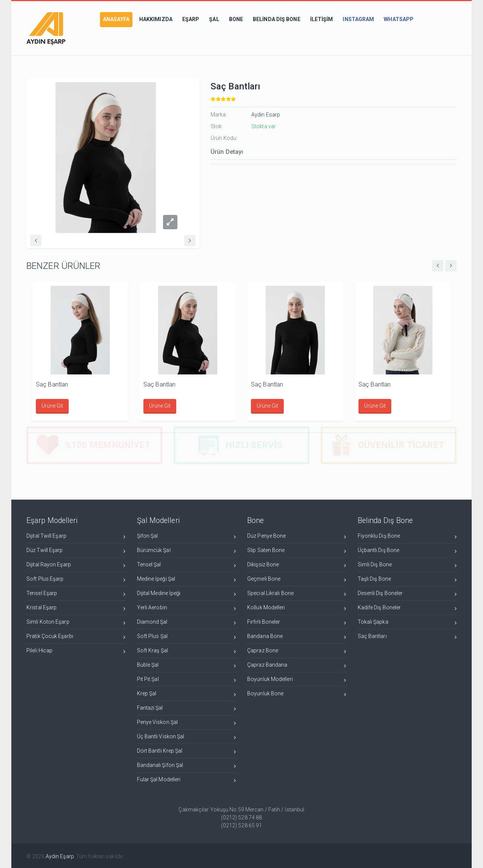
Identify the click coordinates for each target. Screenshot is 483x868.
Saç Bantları (52, 384)
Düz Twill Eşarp (76, 551)
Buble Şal (187, 665)
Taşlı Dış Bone (407, 579)
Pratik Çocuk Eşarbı (76, 637)
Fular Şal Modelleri (187, 780)
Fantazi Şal (187, 708)
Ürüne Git (52, 406)
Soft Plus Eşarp (76, 579)
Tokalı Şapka (407, 622)
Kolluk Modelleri (297, 608)
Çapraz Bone (297, 651)
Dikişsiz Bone (297, 565)
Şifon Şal (187, 536)
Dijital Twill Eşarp (76, 536)
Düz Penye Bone (297, 536)
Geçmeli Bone (297, 579)
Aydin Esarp (266, 115)
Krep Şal (187, 694)
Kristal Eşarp (76, 608)
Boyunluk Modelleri (297, 680)
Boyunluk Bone (297, 694)
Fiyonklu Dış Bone (407, 536)
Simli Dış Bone (407, 565)
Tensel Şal (187, 565)
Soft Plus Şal (187, 637)
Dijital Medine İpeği (187, 594)
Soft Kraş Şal (187, 651)
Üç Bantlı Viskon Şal (187, 737)
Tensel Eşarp (76, 594)
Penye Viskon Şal (187, 723)
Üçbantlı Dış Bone (407, 551)
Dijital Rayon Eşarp (76, 565)
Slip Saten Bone (297, 551)
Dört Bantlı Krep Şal (187, 751)
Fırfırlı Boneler (297, 622)
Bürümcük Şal (187, 551)
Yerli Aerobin (187, 608)
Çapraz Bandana (297, 665)
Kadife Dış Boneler (407, 608)
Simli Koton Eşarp (76, 622)
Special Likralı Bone (297, 594)
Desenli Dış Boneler (407, 594)
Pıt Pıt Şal (187, 680)
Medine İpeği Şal (187, 579)
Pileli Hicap (76, 651)
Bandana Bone (297, 637)
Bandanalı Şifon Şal (187, 766)
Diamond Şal (187, 622)
